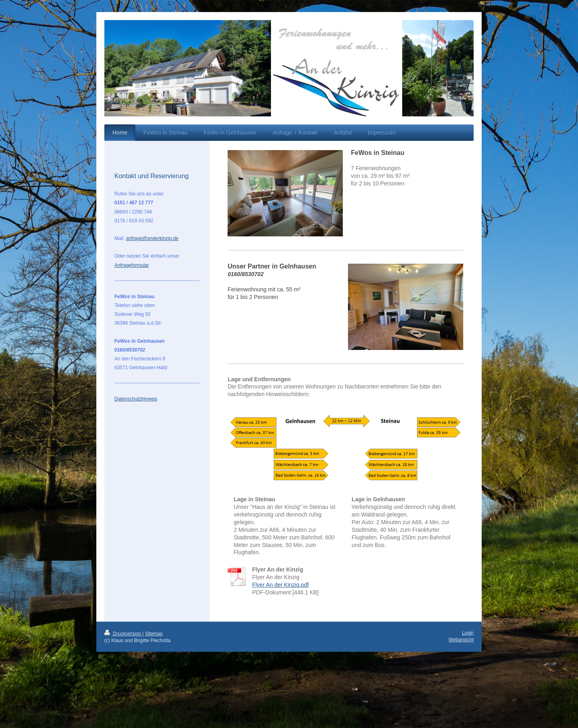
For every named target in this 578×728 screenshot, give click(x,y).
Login (468, 633)
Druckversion (123, 634)
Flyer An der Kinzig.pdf (280, 585)
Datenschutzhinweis (136, 399)
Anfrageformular (132, 265)
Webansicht (461, 640)
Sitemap (154, 634)
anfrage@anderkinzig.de (152, 238)
